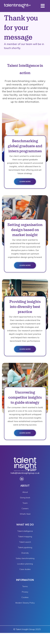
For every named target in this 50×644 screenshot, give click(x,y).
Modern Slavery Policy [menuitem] (25, 603)
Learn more (25, 181)
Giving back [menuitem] (25, 498)
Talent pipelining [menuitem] (25, 547)
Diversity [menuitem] (25, 553)
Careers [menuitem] (25, 508)
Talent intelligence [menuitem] (25, 531)
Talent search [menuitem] (25, 542)
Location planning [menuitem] (25, 564)
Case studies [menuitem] (25, 569)
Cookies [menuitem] (25, 597)
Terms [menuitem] (25, 586)
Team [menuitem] (25, 503)
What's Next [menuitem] (25, 514)
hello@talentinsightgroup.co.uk (25, 473)
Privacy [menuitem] (25, 592)
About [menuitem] (25, 492)
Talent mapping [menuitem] (25, 537)
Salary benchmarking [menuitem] (25, 558)
